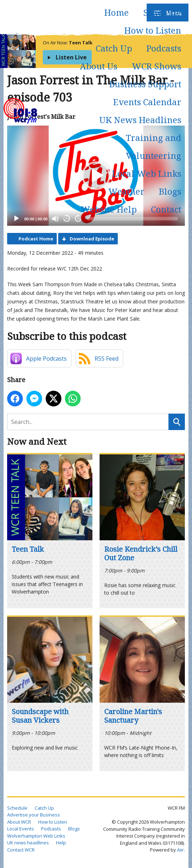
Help (61, 843)
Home (117, 12)
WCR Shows (156, 66)
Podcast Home (36, 239)
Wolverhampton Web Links (36, 836)
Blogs (170, 191)
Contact (166, 209)
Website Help (109, 209)
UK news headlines (28, 843)
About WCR (19, 822)
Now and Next (37, 441)
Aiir (180, 850)
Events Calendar (147, 102)
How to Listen (153, 30)
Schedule (162, 12)
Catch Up (114, 48)
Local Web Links (147, 173)
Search (177, 422)
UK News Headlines (140, 120)
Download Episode (92, 239)
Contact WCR (21, 850)
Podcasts (164, 48)
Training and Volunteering (153, 147)
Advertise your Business (34, 815)
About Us (99, 66)
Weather (126, 191)
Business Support (145, 84)
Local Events (21, 829)
